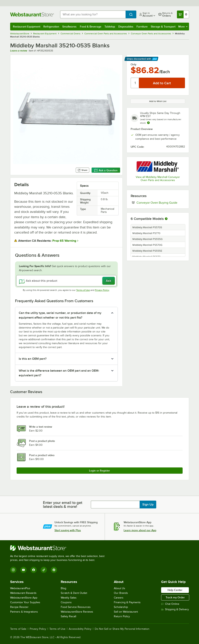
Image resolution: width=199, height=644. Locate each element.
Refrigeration (51, 27)
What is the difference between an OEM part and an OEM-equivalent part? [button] (59, 373)
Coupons (66, 602)
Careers (119, 598)
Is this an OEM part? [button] (33, 359)
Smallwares (69, 27)
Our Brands (121, 593)
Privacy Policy (102, 290)
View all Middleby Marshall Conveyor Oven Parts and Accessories (158, 179)
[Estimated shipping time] (148, 123)
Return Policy (122, 616)
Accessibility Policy (80, 629)
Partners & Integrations (24, 612)
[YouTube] (23, 570)
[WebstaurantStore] (59, 548)
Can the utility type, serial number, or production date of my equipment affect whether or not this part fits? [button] (60, 315)
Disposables (126, 27)
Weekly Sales (69, 598)
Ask (108, 281)
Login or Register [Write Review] (99, 471)
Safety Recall (68, 616)
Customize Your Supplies (25, 602)
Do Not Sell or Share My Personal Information (122, 629)
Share (83, 170)
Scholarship (121, 607)
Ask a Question (106, 170)
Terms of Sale (18, 629)
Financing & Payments (127, 602)
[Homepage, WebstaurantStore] (32, 14)
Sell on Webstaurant (126, 612)
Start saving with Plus (68, 530)
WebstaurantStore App (24, 598)
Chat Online (170, 604)
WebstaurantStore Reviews (77, 612)
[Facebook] (34, 570)
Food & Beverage (91, 27)
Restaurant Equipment (27, 27)
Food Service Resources (76, 607)
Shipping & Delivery (175, 609)
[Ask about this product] (66, 281)
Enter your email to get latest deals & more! (63, 505)
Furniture (142, 27)
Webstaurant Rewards (23, 593)
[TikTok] (44, 570)
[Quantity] (135, 83)
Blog (63, 588)
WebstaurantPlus (20, 588)
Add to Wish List (158, 101)
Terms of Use (83, 290)
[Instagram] (13, 570)
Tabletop (110, 27)
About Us (120, 588)
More (183, 27)
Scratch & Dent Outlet (74, 593)
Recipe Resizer (19, 607)
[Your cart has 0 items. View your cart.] (183, 14)
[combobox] (93, 14)
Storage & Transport (163, 27)
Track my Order (175, 597)
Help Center (175, 590)
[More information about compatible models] (166, 219)
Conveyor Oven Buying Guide (161, 203)
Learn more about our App (140, 530)
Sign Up (148, 505)
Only (133, 64)
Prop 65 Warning (64, 241)
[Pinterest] (54, 570)
